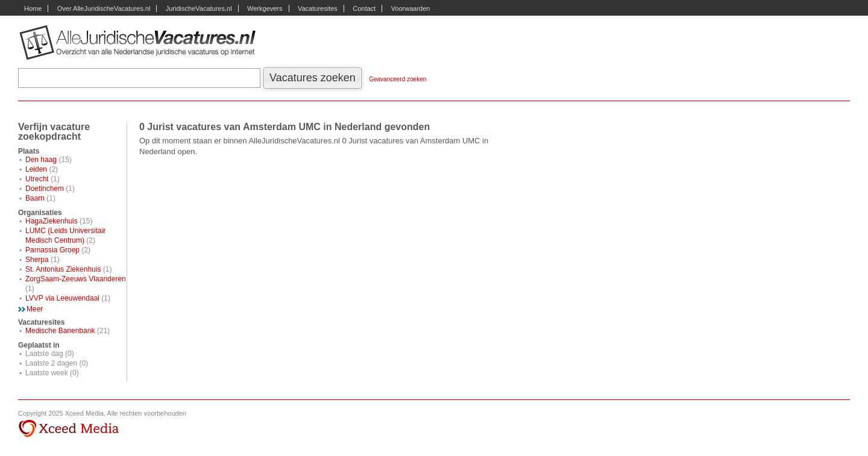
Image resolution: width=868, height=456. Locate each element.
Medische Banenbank (60, 331)
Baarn (35, 198)
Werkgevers (265, 8)
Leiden (36, 169)
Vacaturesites (318, 8)
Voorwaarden (411, 8)
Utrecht (37, 179)
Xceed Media (68, 429)
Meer (35, 309)
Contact (364, 8)
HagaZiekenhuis (52, 221)
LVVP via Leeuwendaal (62, 298)
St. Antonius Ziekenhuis (63, 269)
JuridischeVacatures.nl (199, 8)
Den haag (41, 160)
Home (33, 8)
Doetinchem (45, 189)
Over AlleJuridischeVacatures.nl (104, 8)
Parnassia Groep (52, 250)
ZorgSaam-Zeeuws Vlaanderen (76, 279)
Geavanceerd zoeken (398, 79)
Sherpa (37, 260)
